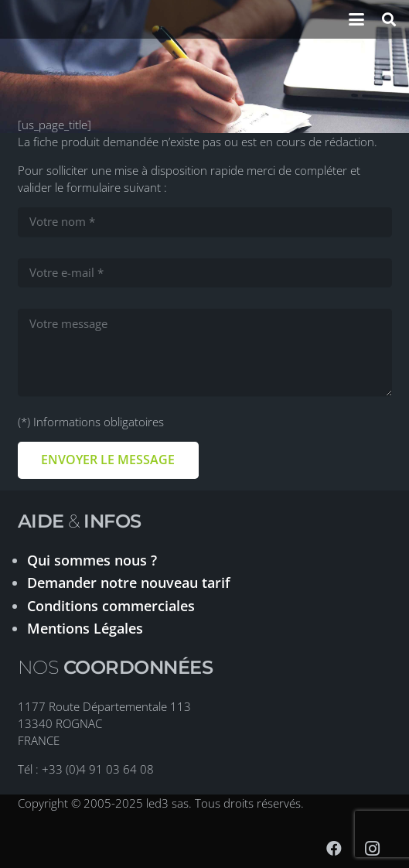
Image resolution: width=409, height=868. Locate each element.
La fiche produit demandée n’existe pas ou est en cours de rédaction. (198, 142)
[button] (356, 19)
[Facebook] (334, 849)
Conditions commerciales (111, 606)
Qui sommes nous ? (92, 560)
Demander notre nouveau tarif (129, 583)
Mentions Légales (85, 628)
